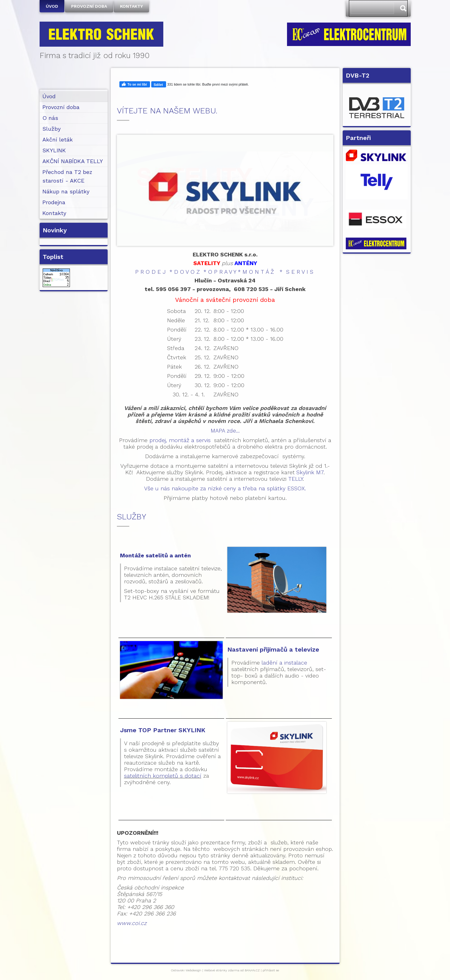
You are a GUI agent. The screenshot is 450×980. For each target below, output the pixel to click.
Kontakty (131, 6)
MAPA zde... (225, 431)
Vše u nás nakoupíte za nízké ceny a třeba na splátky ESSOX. (225, 488)
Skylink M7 (310, 472)
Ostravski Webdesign (187, 970)
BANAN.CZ (252, 970)
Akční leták (58, 139)
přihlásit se (271, 970)
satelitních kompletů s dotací (163, 776)
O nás (50, 118)
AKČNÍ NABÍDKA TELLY (73, 161)
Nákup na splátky (66, 191)
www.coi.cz (132, 923)
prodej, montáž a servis (180, 440)
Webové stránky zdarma (222, 970)
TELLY (296, 479)
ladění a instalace (284, 663)
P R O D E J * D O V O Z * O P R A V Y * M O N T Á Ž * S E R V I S (224, 272)
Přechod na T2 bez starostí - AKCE (67, 176)
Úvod (52, 6)
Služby (51, 129)
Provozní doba (89, 6)
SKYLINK (54, 150)
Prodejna (54, 202)
